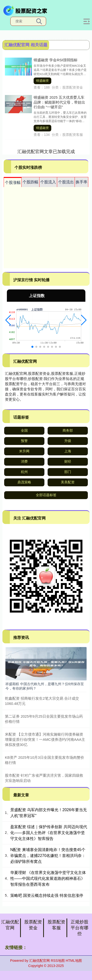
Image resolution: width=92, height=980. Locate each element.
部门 (68, 472)
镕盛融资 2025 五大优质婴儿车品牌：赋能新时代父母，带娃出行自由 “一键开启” (59, 102)
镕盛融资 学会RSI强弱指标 (56, 60)
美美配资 (68, 482)
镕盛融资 (42, 81)
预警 (24, 441)
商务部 (68, 430)
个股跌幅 (30, 182)
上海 (68, 451)
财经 (68, 461)
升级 (68, 441)
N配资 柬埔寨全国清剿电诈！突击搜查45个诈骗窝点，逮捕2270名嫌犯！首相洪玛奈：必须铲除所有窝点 (48, 856)
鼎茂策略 (24, 482)
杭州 (24, 472)
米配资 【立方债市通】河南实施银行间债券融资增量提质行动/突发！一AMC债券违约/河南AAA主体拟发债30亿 (45, 739)
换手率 (81, 182)
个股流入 (48, 182)
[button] (8, 320)
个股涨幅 (13, 182)
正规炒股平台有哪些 (79, 928)
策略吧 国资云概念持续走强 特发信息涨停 (47, 895)
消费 (24, 461)
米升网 (24, 451)
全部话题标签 (46, 495)
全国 (24, 430)
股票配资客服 (56, 925)
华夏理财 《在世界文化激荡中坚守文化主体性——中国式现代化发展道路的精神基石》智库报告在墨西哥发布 (48, 878)
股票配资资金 (33, 925)
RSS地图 (58, 961)
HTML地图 (74, 961)
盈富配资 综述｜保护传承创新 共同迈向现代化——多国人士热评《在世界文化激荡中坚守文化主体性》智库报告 (49, 833)
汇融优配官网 (10, 925)
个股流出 (66, 182)
